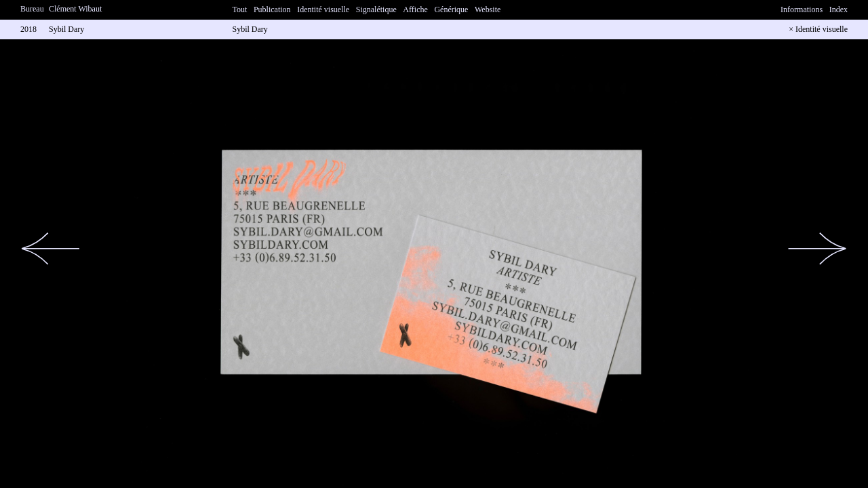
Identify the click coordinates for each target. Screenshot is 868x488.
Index (839, 9)
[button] (51, 249)
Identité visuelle (323, 9)
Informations (802, 9)
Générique (451, 9)
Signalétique (376, 9)
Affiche (415, 9)
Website (488, 9)
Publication (272, 9)
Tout (240, 9)
